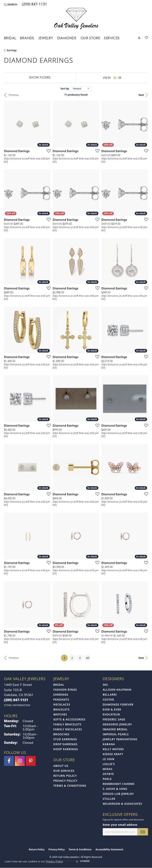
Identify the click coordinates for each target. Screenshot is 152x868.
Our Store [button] (90, 38)
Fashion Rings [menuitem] (65, 690)
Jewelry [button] (46, 38)
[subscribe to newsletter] (143, 832)
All (87, 658)
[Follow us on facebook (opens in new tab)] (9, 761)
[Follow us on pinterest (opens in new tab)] (31, 761)
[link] (34, 4)
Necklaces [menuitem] (62, 704)
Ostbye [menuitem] (108, 774)
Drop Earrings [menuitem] (65, 744)
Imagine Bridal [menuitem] (115, 729)
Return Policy (65, 776)
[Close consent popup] (77, 862)
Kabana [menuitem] (109, 744)
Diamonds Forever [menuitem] (118, 704)
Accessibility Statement (109, 849)
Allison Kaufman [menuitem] (117, 690)
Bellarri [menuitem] (110, 695)
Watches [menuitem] (60, 714)
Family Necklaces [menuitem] (68, 729)
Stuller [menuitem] (109, 799)
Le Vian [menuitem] (109, 759)
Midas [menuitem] (108, 769)
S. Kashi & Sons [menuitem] (115, 789)
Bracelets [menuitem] (61, 709)
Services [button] (112, 38)
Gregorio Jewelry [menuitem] (117, 724)
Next (141, 95)
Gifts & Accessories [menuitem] (69, 719)
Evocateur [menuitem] (111, 714)
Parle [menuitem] (107, 779)
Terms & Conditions (70, 786)
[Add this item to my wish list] (47, 151)
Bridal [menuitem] (59, 685)
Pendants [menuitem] (61, 699)
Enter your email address (120, 825)
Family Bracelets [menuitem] (67, 724)
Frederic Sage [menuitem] (114, 719)
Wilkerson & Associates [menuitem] (122, 804)
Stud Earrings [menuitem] (65, 739)
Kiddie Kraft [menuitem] (113, 754)
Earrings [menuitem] (61, 695)
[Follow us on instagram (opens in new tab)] (20, 761)
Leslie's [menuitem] (109, 764)
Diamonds (67, 38)
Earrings (12, 50)
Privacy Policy (65, 781)
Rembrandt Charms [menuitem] (119, 784)
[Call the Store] (16, 700)
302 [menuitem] (105, 685)
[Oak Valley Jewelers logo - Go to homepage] (76, 19)
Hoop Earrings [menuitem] (66, 749)
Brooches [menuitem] (61, 734)
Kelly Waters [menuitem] (113, 749)
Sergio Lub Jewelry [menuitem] (118, 794)
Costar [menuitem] (108, 699)
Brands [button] (27, 38)
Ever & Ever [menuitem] (112, 709)
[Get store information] (17, 705)
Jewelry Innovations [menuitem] (120, 739)
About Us (61, 766)
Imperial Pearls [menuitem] (116, 734)
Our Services (64, 771)
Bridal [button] (10, 38)
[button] (11, 4)
